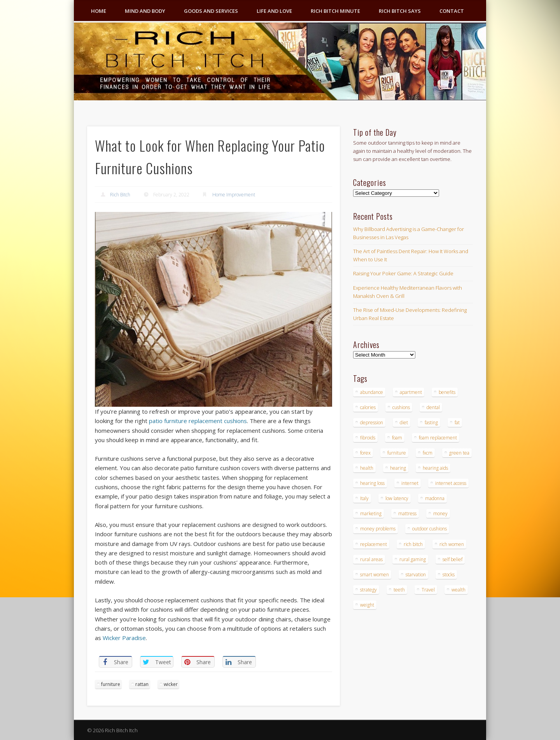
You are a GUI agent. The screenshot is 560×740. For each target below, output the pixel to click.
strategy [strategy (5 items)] (368, 590)
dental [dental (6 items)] (433, 407)
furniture (111, 684)
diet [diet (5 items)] (404, 422)
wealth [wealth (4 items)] (458, 590)
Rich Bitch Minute (335, 11)
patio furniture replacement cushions (198, 421)
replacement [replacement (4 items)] (374, 544)
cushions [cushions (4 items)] (401, 407)
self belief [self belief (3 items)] (452, 559)
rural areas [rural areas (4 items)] (371, 559)
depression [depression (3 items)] (372, 422)
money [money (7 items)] (440, 513)
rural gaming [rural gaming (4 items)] (413, 559)
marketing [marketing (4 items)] (371, 513)
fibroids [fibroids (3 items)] (368, 438)
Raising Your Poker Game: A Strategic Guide (403, 273)
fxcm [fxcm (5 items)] (428, 453)
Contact (452, 11)
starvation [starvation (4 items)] (416, 575)
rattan (142, 684)
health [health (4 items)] (367, 468)
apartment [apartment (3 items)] (411, 392)
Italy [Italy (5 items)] (364, 498)
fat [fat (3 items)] (457, 422)
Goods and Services (211, 11)
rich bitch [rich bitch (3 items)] (413, 544)
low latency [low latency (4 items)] (397, 498)
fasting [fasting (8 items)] (431, 422)
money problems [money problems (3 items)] (378, 529)
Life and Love (274, 11)
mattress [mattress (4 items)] (407, 513)
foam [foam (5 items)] (397, 438)
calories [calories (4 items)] (368, 407)
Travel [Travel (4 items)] (428, 590)
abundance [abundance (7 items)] (372, 392)
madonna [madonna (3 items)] (435, 498)
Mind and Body (145, 11)
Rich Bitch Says (400, 11)
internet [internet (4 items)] (410, 483)
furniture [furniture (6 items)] (397, 453)
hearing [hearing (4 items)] (398, 468)
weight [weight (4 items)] (367, 605)
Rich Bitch (120, 195)
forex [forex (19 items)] (365, 453)
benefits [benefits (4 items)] (447, 392)
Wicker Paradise (124, 638)
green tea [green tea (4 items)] (459, 453)
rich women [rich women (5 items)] (452, 544)
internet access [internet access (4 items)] (451, 483)
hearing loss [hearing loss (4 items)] (372, 483)
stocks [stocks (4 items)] (449, 575)
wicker (171, 684)
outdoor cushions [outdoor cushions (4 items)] (430, 529)
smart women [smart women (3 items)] (374, 575)
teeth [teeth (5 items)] (399, 590)
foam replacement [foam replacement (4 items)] (438, 438)
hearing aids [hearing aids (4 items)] (435, 468)
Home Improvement (234, 195)
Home (99, 11)
